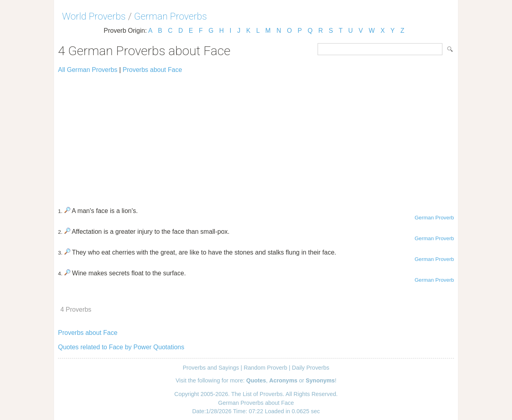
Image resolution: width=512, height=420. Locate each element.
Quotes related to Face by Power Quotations (121, 347)
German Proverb (434, 218)
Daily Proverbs (311, 368)
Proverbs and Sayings (211, 368)
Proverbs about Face (153, 70)
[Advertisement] (256, 137)
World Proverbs (94, 16)
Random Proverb (265, 368)
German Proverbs (170, 16)
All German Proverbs (88, 70)
